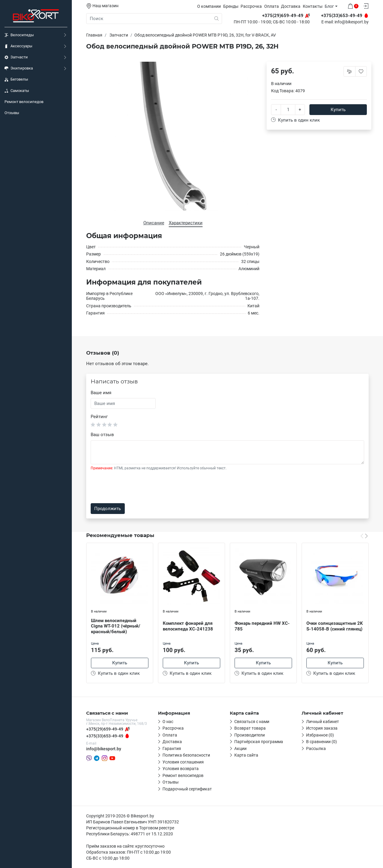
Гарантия (172, 748)
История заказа (322, 728)
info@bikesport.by (352, 22)
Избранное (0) (320, 735)
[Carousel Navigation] (364, 536)
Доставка (291, 6)
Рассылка (316, 748)
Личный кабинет (323, 722)
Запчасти (16, 57)
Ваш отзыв (102, 435)
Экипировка (19, 68)
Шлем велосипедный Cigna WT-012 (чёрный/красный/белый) (116, 626)
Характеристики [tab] (186, 223)
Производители (250, 735)
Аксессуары (18, 46)
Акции (240, 748)
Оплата (272, 6)
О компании (209, 6)
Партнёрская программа (259, 742)
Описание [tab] (154, 223)
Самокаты (17, 91)
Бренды (231, 6)
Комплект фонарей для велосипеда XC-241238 (188, 626)
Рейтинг (99, 417)
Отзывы (12, 113)
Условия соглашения (183, 762)
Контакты (313, 6)
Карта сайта (246, 755)
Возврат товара (250, 728)
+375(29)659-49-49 (105, 729)
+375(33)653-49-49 (105, 736)
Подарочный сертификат (187, 789)
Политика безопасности (186, 755)
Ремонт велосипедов (24, 102)
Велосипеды (19, 35)
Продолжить (108, 509)
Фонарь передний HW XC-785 (262, 626)
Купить (338, 110)
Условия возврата (181, 769)
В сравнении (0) (322, 742)
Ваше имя (101, 393)
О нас (168, 722)
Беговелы (16, 79)
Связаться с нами (252, 722)
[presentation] (136, 487)
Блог (329, 6)
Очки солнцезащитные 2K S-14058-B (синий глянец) (335, 626)
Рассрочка (251, 6)
